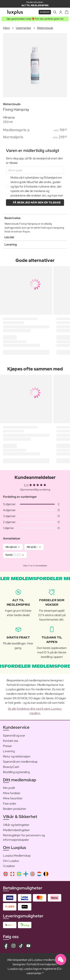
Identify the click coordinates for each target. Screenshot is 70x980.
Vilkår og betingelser (16, 825)
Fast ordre (10, 804)
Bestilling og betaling (16, 772)
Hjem (6, 28)
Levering (9, 751)
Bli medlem (45, 12)
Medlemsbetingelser (16, 830)
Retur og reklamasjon (17, 756)
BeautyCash (11, 767)
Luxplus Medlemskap (17, 856)
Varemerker (23, 28)
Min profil (9, 788)
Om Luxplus (11, 861)
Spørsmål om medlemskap (20, 762)
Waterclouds (45, 28)
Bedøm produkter (15, 809)
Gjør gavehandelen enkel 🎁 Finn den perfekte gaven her (35, 19)
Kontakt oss (11, 741)
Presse (7, 746)
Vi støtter (9, 866)
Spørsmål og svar (14, 736)
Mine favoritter (13, 798)
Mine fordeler (12, 793)
